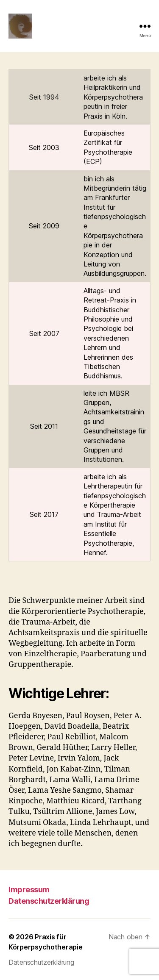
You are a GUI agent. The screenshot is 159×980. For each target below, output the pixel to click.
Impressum (29, 890)
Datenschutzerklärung (49, 901)
